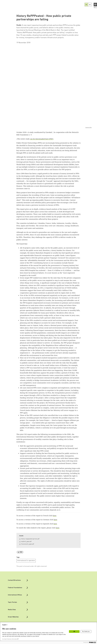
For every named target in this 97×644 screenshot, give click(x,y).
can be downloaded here (39, 139)
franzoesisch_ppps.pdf (28, 544)
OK (74, 631)
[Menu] (95, 5)
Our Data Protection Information (10, 639)
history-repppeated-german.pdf (30, 539)
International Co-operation (26, 561)
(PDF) (51, 139)
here (55, 516)
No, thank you (86, 631)
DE (90, 5)
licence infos (88, 128)
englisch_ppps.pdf (26, 541)
